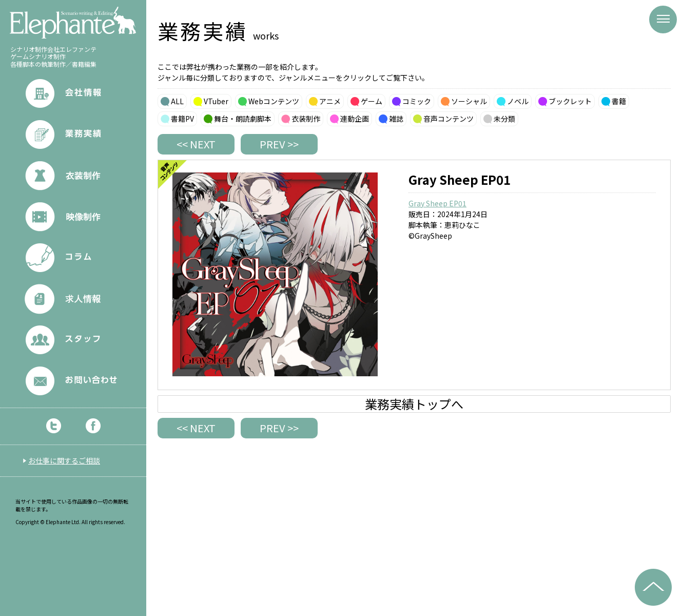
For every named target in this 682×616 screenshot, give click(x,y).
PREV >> (279, 144)
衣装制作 (306, 119)
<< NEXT (196, 144)
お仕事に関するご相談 (64, 460)
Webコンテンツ (274, 101)
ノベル (518, 101)
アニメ (330, 101)
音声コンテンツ (449, 119)
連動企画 (355, 119)
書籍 (619, 101)
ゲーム (372, 101)
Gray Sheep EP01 (437, 203)
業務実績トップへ (414, 404)
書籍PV (182, 119)
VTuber (216, 101)
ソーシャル (469, 101)
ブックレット (570, 101)
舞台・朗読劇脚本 (243, 119)
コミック (417, 101)
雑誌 (396, 119)
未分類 (504, 119)
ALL (177, 101)
